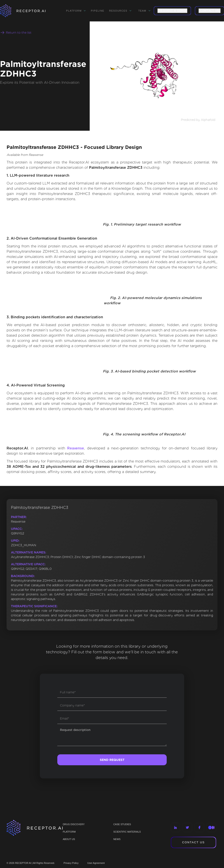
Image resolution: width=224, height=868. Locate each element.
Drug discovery (74, 824)
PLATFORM (69, 832)
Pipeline (98, 11)
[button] (76, 11)
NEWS (117, 839)
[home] (28, 11)
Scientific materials (127, 832)
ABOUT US (69, 839)
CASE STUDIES (122, 824)
